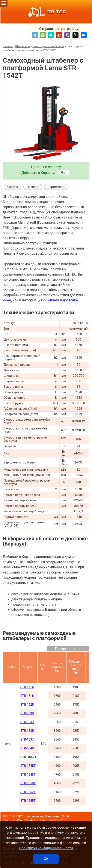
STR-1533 (27, 722)
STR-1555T (28, 801)
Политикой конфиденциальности (46, 848)
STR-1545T (28, 766)
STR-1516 (27, 687)
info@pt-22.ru (57, 820)
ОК (46, 859)
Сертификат (56, 187)
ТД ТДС (46, 12)
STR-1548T (28, 775)
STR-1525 (27, 705)
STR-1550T (28, 783)
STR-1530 (27, 713)
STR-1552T (28, 792)
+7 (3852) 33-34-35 (23, 820)
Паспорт (33, 187)
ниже (7, 300)
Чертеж (12, 187)
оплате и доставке (63, 300)
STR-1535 (27, 731)
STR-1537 (27, 740)
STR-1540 (27, 748)
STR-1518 (27, 696)
